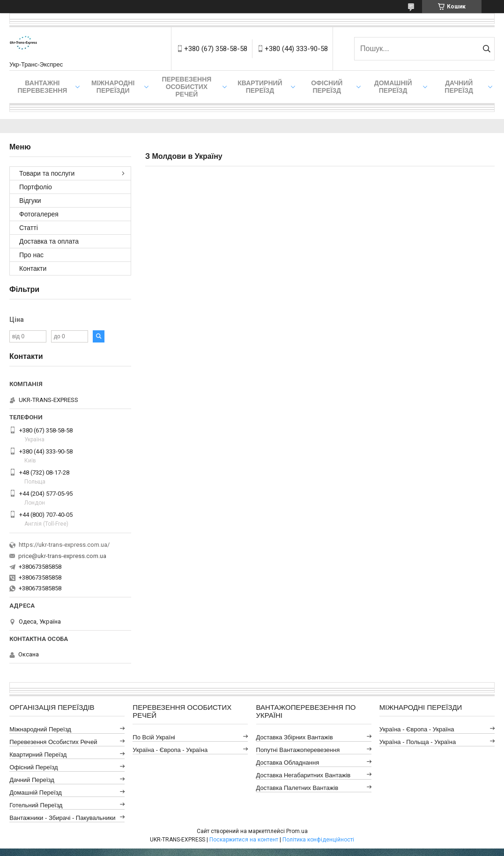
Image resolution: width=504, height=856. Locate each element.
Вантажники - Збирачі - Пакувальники (62, 818)
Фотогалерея (39, 214)
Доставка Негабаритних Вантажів (304, 775)
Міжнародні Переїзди (113, 87)
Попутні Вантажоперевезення (298, 750)
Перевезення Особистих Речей (186, 87)
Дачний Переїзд (459, 87)
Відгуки (30, 201)
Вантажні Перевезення (42, 87)
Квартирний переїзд (260, 87)
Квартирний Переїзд (38, 755)
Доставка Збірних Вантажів (295, 737)
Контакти (33, 268)
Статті (29, 228)
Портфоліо (36, 187)
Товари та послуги (47, 173)
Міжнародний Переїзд (40, 729)
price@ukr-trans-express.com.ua (62, 556)
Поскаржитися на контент (244, 840)
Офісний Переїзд (33, 767)
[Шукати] (486, 49)
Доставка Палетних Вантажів (297, 788)
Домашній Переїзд (393, 87)
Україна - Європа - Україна (170, 750)
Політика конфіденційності (318, 840)
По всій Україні (154, 737)
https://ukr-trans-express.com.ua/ (64, 545)
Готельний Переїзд (36, 805)
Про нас (31, 255)
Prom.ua (297, 831)
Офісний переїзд (327, 87)
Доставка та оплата (49, 241)
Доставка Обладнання (288, 763)
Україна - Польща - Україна (418, 742)
